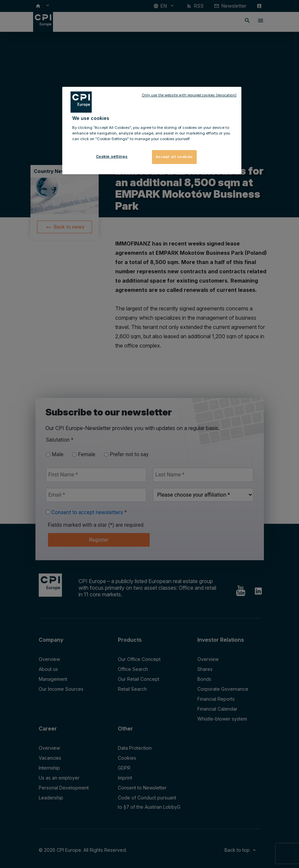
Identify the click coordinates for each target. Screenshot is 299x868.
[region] (152, 131)
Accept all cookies (174, 157)
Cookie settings (112, 156)
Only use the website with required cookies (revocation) (189, 95)
